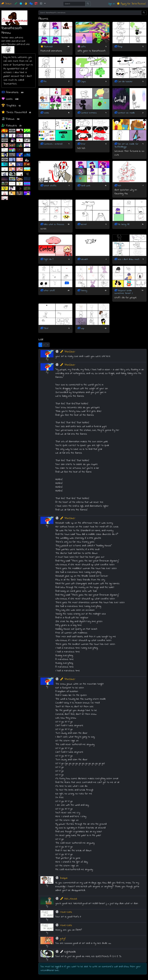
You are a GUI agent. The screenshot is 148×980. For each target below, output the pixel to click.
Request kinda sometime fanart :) (124, 292)
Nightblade (68, 952)
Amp (120, 47)
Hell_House (69, 899)
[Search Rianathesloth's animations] (90, 13)
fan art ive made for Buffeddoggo (126, 145)
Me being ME (124, 224)
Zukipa (64, 878)
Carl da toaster (125, 82)
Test (46, 328)
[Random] (31, 4)
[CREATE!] (16, 4)
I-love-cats (66, 912)
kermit (84, 224)
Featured (48, 47)
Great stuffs (50, 186)
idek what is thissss (54, 224)
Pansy (84, 290)
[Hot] (26, 4)
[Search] (74, 4)
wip (83, 328)
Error (83, 144)
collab (46, 113)
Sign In (111, 4)
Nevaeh (84, 259)
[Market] (36, 4)
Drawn (6, 4)
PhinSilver (67, 352)
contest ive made (126, 113)
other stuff (49, 290)
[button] (43, 4)
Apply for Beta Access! (131, 4)
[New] (21, 4)
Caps (83, 82)
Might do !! (49, 259)
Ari (45, 82)
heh (120, 186)
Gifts (83, 47)
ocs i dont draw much (129, 259)
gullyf (63, 939)
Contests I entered (53, 144)
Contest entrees (89, 113)
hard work (86, 186)
